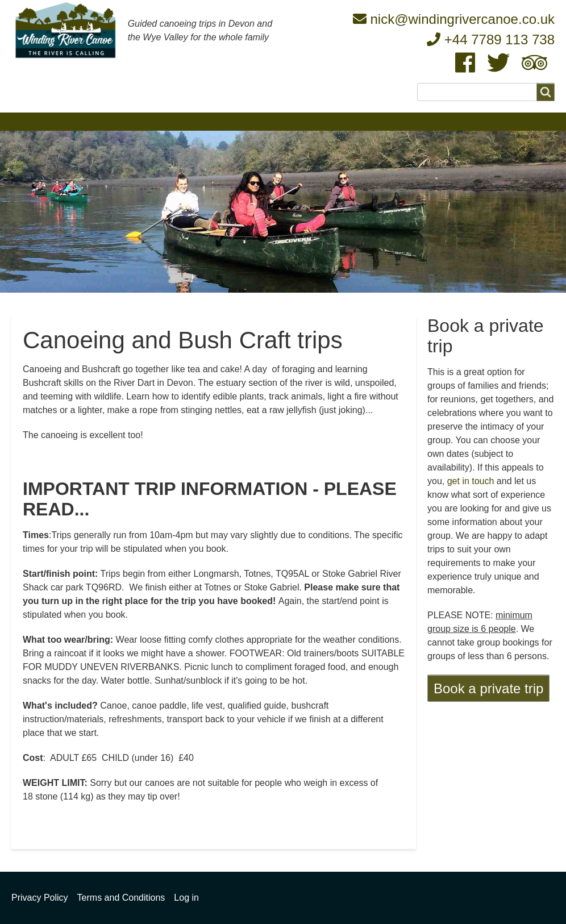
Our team (176, 121)
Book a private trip (488, 688)
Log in (186, 898)
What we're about (99, 121)
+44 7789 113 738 (491, 39)
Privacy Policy (40, 898)
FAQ (310, 121)
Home (29, 121)
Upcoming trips (248, 121)
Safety (355, 121)
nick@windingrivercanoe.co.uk (454, 19)
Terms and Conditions (121, 898)
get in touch (471, 481)
